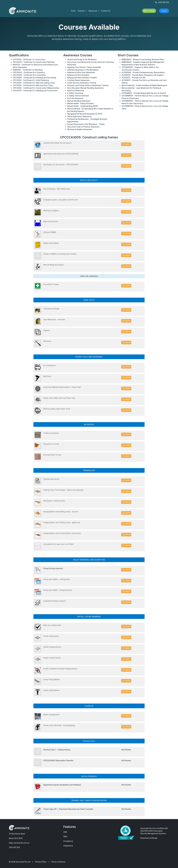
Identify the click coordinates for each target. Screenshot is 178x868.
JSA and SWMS (50, 232)
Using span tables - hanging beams (58, 590)
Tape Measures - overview (54, 319)
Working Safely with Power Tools (57, 409)
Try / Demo (126, 144)
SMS (65, 837)
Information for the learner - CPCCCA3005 (61, 165)
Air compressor (50, 365)
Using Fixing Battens (52, 679)
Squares (47, 330)
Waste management (51, 715)
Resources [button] (93, 11)
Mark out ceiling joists (52, 625)
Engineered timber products (55, 601)
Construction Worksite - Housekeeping (59, 725)
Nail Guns (47, 376)
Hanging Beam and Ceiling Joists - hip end (61, 512)
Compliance (68, 841)
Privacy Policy (41, 862)
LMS (65, 832)
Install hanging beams (52, 647)
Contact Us (106, 11)
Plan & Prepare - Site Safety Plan (57, 189)
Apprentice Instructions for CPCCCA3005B (61, 154)
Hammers (47, 341)
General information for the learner (57, 143)
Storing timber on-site (52, 455)
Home (73, 11)
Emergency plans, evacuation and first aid (60, 200)
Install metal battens (51, 690)
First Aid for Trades (51, 284)
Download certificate (149, 838)
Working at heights (51, 211)
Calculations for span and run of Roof (58, 544)
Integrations (68, 846)
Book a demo (149, 11)
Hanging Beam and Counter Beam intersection (62, 533)
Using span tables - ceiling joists (56, 579)
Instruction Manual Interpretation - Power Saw (62, 387)
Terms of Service (58, 862)
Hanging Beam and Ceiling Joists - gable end (62, 522)
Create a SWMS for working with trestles (60, 254)
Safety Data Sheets (51, 243)
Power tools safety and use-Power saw (59, 398)
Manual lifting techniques (53, 265)
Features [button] (81, 11)
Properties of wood (51, 444)
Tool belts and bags (51, 309)
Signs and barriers (51, 221)
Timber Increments (51, 433)
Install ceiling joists (51, 636)
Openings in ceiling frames (54, 501)
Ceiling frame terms (51, 479)
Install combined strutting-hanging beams (60, 669)
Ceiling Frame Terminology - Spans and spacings (63, 490)
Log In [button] (164, 11)
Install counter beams (52, 658)
